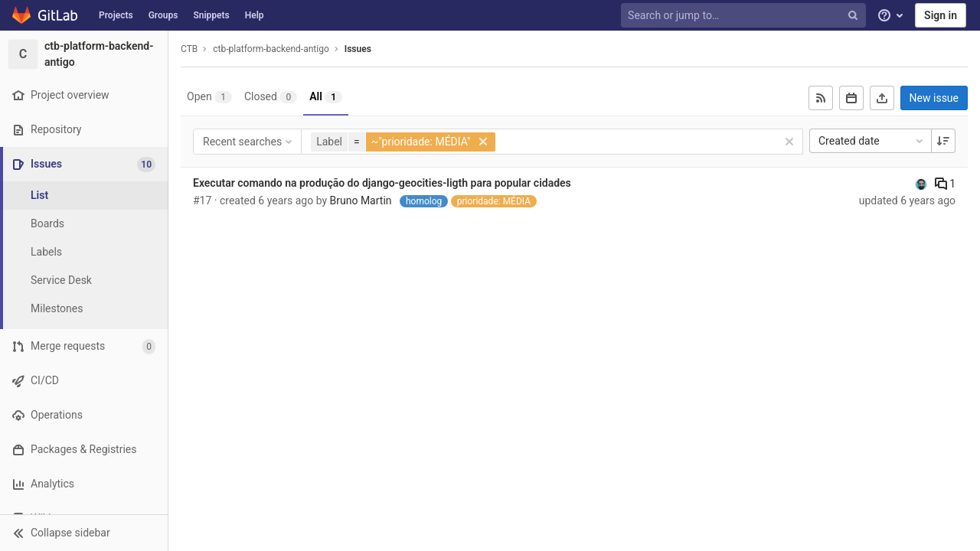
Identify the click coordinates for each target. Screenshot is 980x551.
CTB (189, 49)
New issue (934, 98)
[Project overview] (84, 95)
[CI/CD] (84, 381)
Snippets (211, 15)
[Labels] (84, 252)
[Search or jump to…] (745, 16)
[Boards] (84, 224)
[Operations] (84, 415)
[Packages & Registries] (84, 450)
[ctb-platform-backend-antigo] (84, 54)
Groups (163, 15)
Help (255, 15)
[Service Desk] (84, 280)
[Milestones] (84, 309)
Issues (358, 49)
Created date (872, 141)
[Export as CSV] (882, 98)
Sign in (941, 15)
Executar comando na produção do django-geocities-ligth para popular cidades (382, 183)
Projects (116, 15)
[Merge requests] (84, 346)
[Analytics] (84, 484)
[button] (84, 533)
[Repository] (84, 130)
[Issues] (85, 164)
